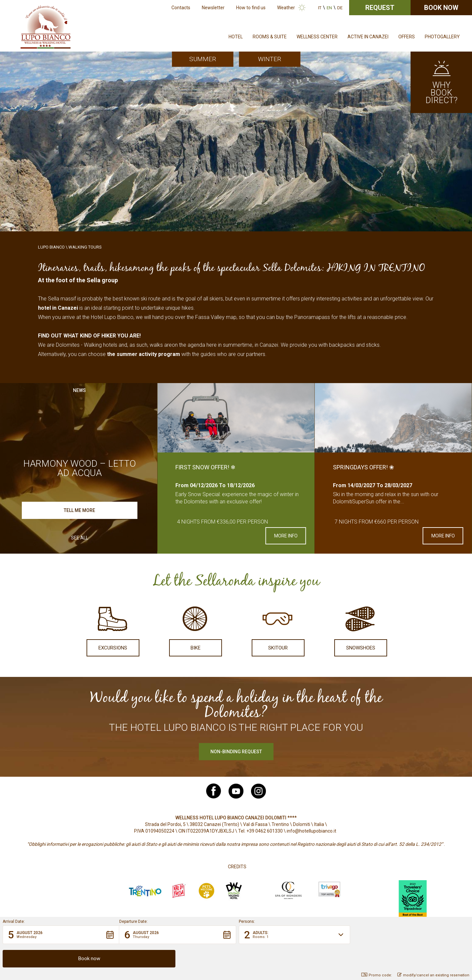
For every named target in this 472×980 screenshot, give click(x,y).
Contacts (181, 8)
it (320, 8)
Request (380, 8)
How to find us (251, 8)
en (329, 8)
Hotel (236, 37)
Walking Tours (85, 247)
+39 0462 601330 (265, 831)
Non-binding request (236, 752)
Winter (270, 59)
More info (286, 536)
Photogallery (442, 37)
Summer (203, 59)
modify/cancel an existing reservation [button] (433, 975)
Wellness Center (317, 37)
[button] (61, 958)
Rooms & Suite (270, 37)
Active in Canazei (368, 37)
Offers (407, 37)
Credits (237, 867)
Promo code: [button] (377, 975)
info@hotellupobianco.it (311, 831)
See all (80, 538)
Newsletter (213, 8)
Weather (286, 8)
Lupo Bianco (51, 247)
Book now (441, 8)
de (340, 8)
